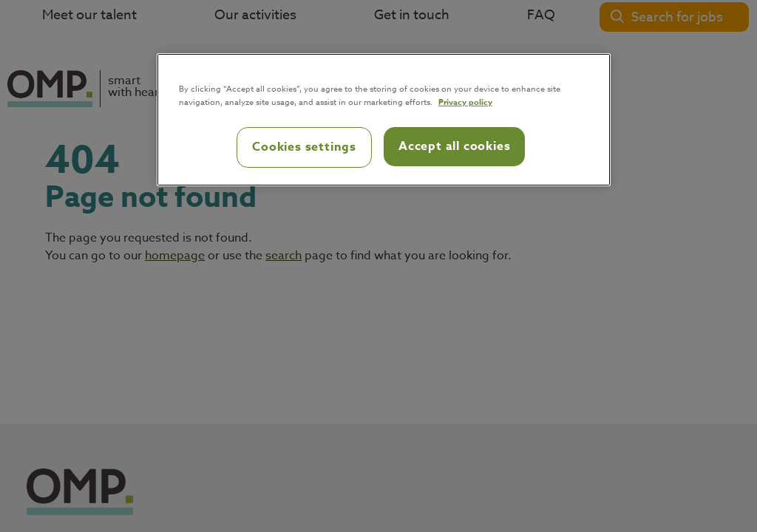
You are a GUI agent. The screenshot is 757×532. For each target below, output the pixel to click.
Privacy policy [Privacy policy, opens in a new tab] (465, 102)
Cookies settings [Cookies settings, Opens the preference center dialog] (304, 147)
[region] (384, 120)
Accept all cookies (454, 146)
